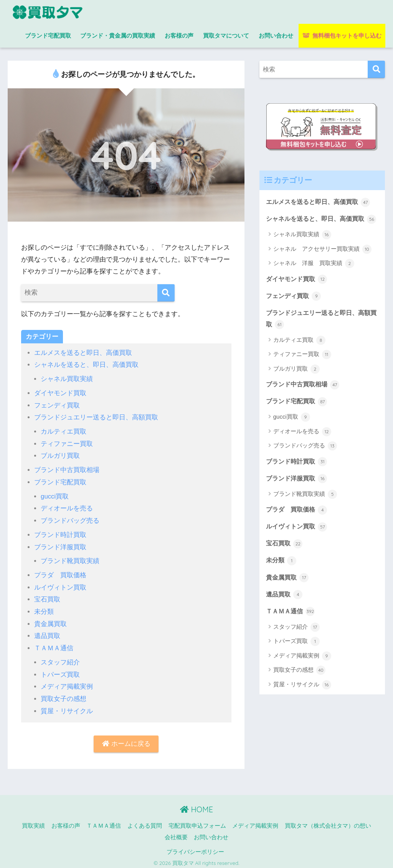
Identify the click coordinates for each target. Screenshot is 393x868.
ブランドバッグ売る (70, 519)
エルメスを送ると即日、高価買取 (83, 353)
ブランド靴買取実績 (70, 559)
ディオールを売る (67, 507)
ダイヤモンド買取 (60, 393)
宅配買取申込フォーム (197, 822)
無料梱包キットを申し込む (342, 36)
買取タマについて (226, 36)
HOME (196, 806)
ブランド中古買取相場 (67, 469)
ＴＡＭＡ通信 (54, 645)
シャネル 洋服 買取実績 (314, 276)
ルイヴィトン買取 (60, 585)
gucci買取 (55, 495)
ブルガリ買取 (60, 455)
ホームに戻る (126, 740)
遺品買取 (47, 633)
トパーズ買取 (60, 671)
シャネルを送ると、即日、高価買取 (86, 365)
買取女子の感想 (64, 695)
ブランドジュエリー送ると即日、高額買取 (96, 417)
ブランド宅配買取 (48, 36)
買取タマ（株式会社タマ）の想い (328, 822)
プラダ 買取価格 (60, 573)
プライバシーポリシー (195, 848)
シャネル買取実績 (67, 379)
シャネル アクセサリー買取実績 (322, 262)
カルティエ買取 (64, 431)
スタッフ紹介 (60, 659)
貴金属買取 (50, 621)
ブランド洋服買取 (60, 545)
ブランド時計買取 (60, 533)
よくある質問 (145, 822)
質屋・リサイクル (67, 707)
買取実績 (33, 822)
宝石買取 (47, 597)
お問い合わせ (276, 36)
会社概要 (176, 834)
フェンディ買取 (57, 405)
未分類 (44, 609)
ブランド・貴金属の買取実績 (118, 36)
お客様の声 (179, 36)
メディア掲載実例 (67, 683)
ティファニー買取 (67, 443)
